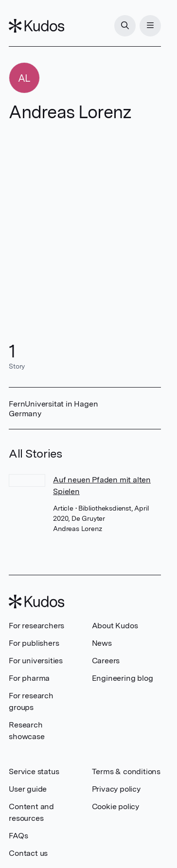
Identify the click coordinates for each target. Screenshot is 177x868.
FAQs (18, 836)
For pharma (29, 678)
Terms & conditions (126, 771)
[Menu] (150, 26)
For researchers (36, 626)
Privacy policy (116, 789)
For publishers (34, 643)
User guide (28, 789)
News (102, 643)
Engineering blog (123, 678)
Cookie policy (115, 806)
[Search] (125, 26)
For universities (36, 661)
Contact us (28, 853)
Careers (106, 661)
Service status (34, 771)
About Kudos (115, 626)
